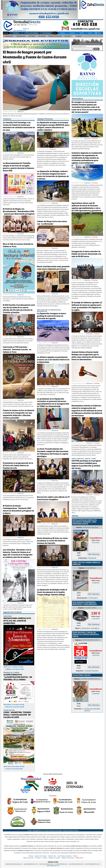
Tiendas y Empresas (55, 36)
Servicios (68, 36)
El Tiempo (38, 858)
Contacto (45, 858)
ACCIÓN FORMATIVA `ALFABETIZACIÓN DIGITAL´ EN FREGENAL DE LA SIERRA (18, 677)
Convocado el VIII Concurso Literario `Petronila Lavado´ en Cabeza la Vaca (17, 349)
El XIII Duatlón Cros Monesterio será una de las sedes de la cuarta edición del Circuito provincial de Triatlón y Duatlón (19, 309)
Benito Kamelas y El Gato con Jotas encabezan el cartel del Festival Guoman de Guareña (52, 541)
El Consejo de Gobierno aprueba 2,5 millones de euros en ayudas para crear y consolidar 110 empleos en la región (87, 306)
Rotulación (92, 558)
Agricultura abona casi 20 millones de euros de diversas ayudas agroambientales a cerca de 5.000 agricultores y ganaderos (86, 207)
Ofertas (82, 33)
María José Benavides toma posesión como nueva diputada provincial (53, 268)
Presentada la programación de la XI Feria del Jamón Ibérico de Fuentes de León (18, 465)
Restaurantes (21, 36)
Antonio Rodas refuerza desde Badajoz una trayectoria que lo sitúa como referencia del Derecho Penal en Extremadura (87, 356)
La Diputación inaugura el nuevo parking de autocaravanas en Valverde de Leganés (51, 316)
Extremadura (47, 33)
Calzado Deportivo (92, 671)
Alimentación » (83, 598)
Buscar (96, 49)
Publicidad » (83, 558)
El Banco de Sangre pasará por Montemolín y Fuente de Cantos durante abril (35, 57)
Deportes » (80, 671)
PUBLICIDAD (79, 858)
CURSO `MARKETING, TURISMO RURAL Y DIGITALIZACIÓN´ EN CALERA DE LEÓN (17, 715)
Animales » (79, 709)
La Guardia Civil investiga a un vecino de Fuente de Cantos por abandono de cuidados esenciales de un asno (19, 126)
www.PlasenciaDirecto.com (76, 864)
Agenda (62, 33)
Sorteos (90, 33)
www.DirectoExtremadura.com (14, 864)
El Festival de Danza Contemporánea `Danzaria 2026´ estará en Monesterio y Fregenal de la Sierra (18, 509)
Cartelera (72, 33)
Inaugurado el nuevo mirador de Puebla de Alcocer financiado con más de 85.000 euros (86, 254)
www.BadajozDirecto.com (31, 864)
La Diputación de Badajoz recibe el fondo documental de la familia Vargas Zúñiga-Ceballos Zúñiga (52, 592)
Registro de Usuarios (54, 858)
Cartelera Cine (52, 856)
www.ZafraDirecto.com (53, 866)
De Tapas (32, 36)
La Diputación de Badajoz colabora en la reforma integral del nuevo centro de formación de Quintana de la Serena (53, 175)
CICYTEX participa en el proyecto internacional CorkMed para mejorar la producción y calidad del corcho (86, 464)
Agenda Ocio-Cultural (41, 856)
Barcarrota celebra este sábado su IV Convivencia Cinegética (53, 498)
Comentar (95, 139)
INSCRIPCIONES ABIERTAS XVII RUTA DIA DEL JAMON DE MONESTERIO (17, 621)
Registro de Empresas (68, 858)
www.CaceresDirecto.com (46, 864)
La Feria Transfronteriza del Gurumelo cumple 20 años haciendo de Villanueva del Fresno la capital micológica (53, 453)
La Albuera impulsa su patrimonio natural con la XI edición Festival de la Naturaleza (53, 360)
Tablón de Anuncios (28, 858)
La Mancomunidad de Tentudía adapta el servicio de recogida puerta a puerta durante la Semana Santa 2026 (18, 167)
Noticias (31, 856)
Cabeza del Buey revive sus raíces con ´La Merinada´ (52, 223)
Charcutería (93, 598)
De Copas (42, 36)
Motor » (78, 628)
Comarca (16, 33)
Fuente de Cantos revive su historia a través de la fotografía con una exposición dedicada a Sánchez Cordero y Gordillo (19, 414)
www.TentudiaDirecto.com (92, 864)
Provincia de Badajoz (31, 33)
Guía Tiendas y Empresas (65, 856)
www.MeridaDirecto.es (61, 864)
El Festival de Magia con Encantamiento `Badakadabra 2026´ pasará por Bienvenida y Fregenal (19, 211)
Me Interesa (94, 554)
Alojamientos (9, 36)
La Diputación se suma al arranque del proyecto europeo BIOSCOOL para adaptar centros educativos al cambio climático (53, 126)
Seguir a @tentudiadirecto (19, 29)
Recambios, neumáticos (91, 628)
